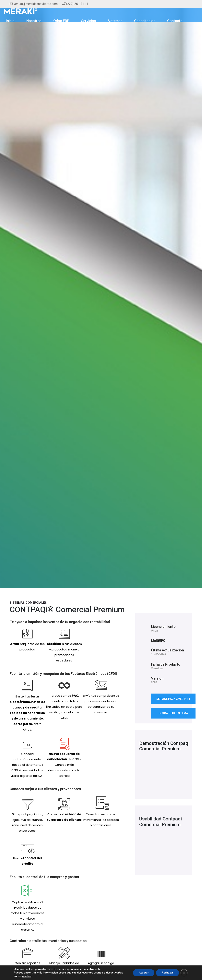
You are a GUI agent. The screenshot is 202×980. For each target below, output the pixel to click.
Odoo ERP (61, 21)
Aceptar (143, 973)
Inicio (10, 21)
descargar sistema (173, 713)
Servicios (88, 21)
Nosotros (34, 21)
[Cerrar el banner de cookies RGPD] (184, 973)
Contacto (175, 21)
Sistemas (115, 21)
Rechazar (167, 973)
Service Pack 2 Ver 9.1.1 (173, 699)
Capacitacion (145, 21)
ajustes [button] (27, 976)
